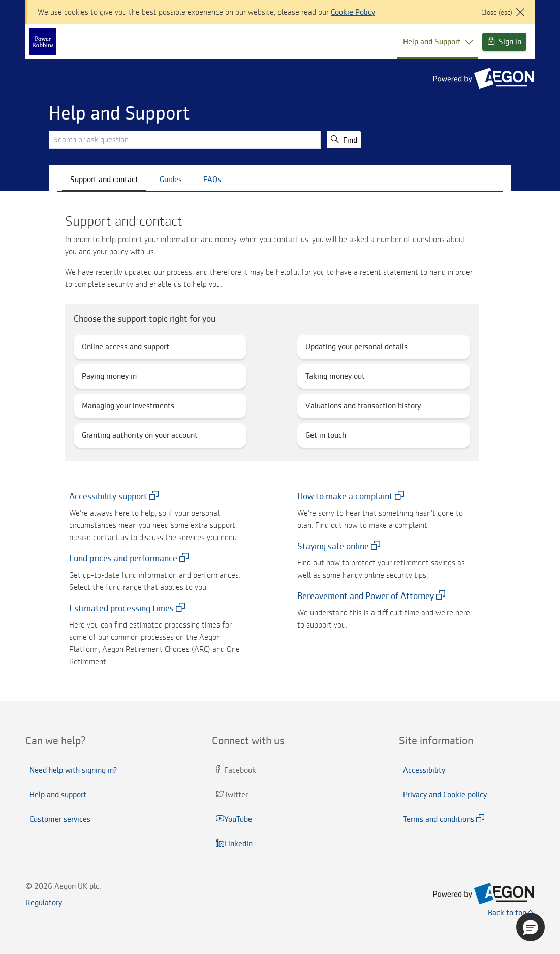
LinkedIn (235, 844)
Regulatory (44, 903)
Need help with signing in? (73, 770)
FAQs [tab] (212, 180)
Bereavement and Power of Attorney (366, 596)
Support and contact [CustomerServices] (104, 180)
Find (344, 140)
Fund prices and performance (123, 558)
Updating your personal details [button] (359, 349)
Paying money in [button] (112, 379)
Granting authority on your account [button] (142, 438)
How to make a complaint (345, 496)
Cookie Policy (353, 12)
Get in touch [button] (328, 438)
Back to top (511, 913)
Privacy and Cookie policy (445, 795)
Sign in (505, 41)
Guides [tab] (171, 180)
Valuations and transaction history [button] (365, 408)
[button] (531, 927)
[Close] (503, 6)
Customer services (60, 819)
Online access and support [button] (128, 349)
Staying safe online (333, 546)
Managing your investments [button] (131, 408)
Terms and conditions (439, 819)
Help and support (58, 795)
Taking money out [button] (338, 379)
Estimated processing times (121, 608)
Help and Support (438, 42)
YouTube (235, 819)
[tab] (93, 741)
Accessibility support (108, 496)
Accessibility (424, 770)
